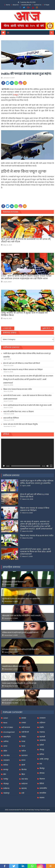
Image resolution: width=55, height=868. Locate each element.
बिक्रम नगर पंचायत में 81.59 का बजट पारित (18, 389)
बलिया (42, 754)
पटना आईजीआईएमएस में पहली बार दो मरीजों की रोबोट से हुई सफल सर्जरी (27, 405)
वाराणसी (42, 737)
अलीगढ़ (6, 741)
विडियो (42, 784)
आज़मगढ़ (43, 740)
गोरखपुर (6, 784)
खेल (5, 774)
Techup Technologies (42, 810)
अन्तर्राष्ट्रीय (7, 737)
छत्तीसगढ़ (6, 788)
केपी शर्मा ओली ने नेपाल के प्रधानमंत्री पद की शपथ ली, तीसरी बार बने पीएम (26, 240)
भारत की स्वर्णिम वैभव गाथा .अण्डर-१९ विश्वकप (18, 412)
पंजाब (23, 741)
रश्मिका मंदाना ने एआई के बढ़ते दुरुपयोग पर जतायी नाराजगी (20, 633)
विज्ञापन (42, 779)
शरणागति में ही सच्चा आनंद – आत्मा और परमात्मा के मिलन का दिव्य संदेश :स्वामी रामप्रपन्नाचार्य (27, 397)
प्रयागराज (24, 756)
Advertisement (26, 5)
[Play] (4, 466)
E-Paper (47, 5)
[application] (27, 453)
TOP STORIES (8, 727)
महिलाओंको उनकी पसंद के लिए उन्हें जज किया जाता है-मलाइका (21, 616)
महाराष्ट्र (24, 788)
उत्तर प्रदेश (6, 756)
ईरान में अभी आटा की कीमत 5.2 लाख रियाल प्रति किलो (22, 363)
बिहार (23, 774)
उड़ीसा (5, 751)
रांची (23, 793)
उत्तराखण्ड (6, 760)
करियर (6, 765)
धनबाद (24, 723)
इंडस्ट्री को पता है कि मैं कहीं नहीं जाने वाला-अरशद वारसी (19, 700)
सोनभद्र (42, 773)
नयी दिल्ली (25, 732)
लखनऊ (42, 732)
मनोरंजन (24, 784)
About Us (16, 5)
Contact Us (38, 5)
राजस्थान (42, 718)
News (5, 723)
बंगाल (23, 760)
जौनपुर (42, 750)
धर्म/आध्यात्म (26, 727)
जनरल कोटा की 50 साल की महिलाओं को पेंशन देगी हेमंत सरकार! (9, 328)
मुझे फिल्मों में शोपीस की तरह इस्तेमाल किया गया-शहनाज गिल (21, 599)
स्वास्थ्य (42, 798)
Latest (6, 718)
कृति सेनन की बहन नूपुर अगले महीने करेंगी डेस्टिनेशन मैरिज (21, 649)
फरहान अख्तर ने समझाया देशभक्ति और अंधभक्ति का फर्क (19, 683)
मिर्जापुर (42, 768)
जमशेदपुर (6, 793)
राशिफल (42, 723)
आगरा (5, 746)
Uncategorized (9, 732)
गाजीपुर (6, 779)
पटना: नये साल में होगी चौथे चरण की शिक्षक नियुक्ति (21, 424)
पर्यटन (24, 751)
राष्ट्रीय (42, 727)
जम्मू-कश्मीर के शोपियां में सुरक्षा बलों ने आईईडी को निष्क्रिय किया (24, 314)
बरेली (23, 765)
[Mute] (48, 466)
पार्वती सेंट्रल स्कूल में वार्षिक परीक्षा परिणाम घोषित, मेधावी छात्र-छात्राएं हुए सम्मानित (27, 355)
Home (8, 5)
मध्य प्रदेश (25, 779)
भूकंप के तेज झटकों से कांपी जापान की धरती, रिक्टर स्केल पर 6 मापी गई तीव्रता (48, 328)
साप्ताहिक (43, 793)
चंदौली (42, 745)
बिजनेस (24, 770)
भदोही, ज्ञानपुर (44, 759)
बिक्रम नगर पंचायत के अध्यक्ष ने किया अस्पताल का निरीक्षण (23, 370)
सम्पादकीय (43, 788)
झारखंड (24, 718)
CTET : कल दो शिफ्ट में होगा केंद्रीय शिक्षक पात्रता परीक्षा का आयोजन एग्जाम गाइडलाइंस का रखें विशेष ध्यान (26, 277)
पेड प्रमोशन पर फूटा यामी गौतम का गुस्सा (14, 582)
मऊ (41, 764)
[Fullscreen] (51, 466)
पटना (23, 746)
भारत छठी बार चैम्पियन (11, 418)
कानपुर (6, 770)
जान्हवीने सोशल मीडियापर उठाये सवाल (14, 666)
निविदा (24, 737)
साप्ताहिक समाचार (12, 567)
